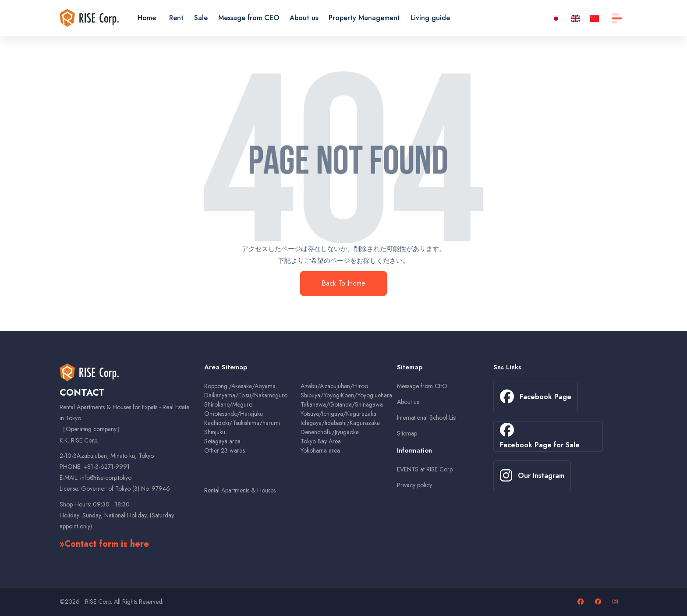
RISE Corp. (99, 602)
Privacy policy (414, 485)
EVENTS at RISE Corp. (425, 469)
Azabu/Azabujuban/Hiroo (334, 386)
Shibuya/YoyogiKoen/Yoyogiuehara (346, 395)
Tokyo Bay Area (321, 441)
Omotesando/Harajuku (234, 414)
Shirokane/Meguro (228, 404)
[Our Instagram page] (616, 602)
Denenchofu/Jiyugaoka (330, 432)
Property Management (364, 18)
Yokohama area (320, 450)
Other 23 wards (225, 450)
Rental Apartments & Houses (240, 490)
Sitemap (407, 433)
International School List (427, 418)
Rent (176, 18)
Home (147, 18)
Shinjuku (215, 432)
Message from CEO (249, 18)
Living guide (430, 18)
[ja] (556, 18)
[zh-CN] (595, 18)
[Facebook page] (582, 602)
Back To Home (343, 283)
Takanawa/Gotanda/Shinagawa (342, 404)
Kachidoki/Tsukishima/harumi (242, 423)
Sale (201, 18)
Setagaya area (222, 441)
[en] (575, 18)
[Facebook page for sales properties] (599, 602)
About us (304, 18)
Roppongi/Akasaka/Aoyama (240, 386)
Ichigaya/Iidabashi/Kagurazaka (340, 423)
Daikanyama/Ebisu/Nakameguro (246, 395)
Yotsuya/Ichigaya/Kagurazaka (338, 414)
